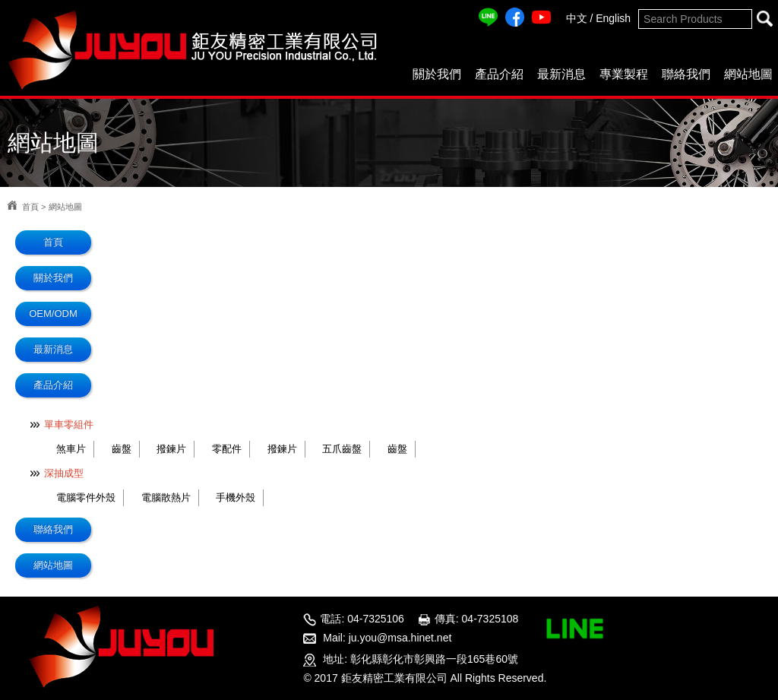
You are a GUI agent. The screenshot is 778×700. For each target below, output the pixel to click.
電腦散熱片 (166, 497)
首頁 (30, 207)
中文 (577, 18)
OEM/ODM (53, 314)
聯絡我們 (686, 74)
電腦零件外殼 (86, 497)
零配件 (227, 449)
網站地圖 (748, 74)
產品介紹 (499, 74)
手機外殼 (236, 497)
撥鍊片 (171, 449)
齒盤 (122, 449)
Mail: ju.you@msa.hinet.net (387, 638)
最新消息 (561, 74)
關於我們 (437, 74)
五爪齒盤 (342, 449)
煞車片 (71, 449)
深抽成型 (64, 473)
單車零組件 (69, 424)
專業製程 (624, 74)
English (613, 18)
